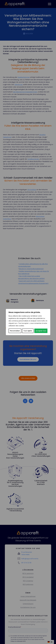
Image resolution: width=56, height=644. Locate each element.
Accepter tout (41, 331)
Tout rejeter (28, 331)
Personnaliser (15, 331)
